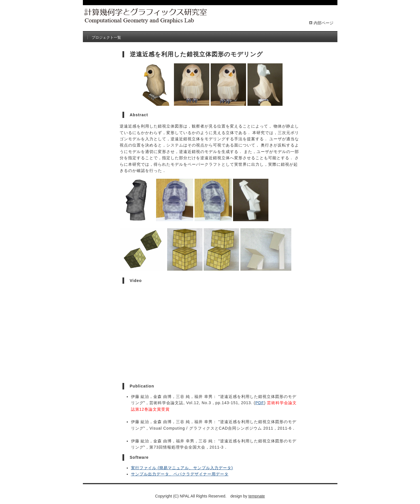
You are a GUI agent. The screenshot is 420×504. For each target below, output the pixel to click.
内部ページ (324, 23)
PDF (260, 403)
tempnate (257, 496)
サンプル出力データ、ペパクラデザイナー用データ (180, 474)
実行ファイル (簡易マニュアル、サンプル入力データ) (182, 468)
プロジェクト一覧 (106, 37)
